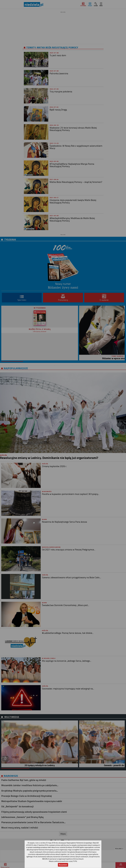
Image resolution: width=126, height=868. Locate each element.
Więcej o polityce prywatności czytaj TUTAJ (63, 861)
